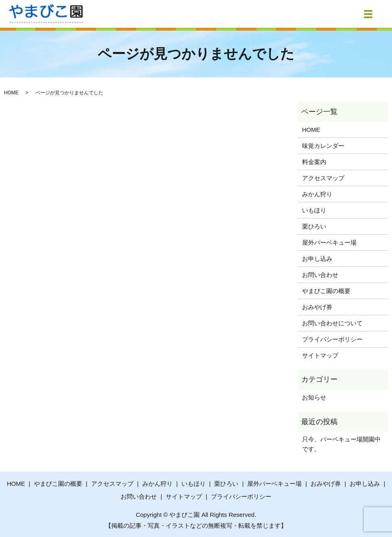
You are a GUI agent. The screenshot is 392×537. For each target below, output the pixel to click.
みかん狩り (317, 194)
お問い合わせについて (332, 323)
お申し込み (317, 259)
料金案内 (314, 162)
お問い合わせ (320, 275)
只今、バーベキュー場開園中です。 (341, 444)
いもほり (314, 210)
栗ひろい (314, 226)
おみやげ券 (317, 307)
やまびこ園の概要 (326, 291)
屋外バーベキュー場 (329, 242)
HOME (11, 93)
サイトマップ (320, 355)
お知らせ (314, 397)
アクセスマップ (323, 178)
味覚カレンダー (323, 146)
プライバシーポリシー (332, 339)
